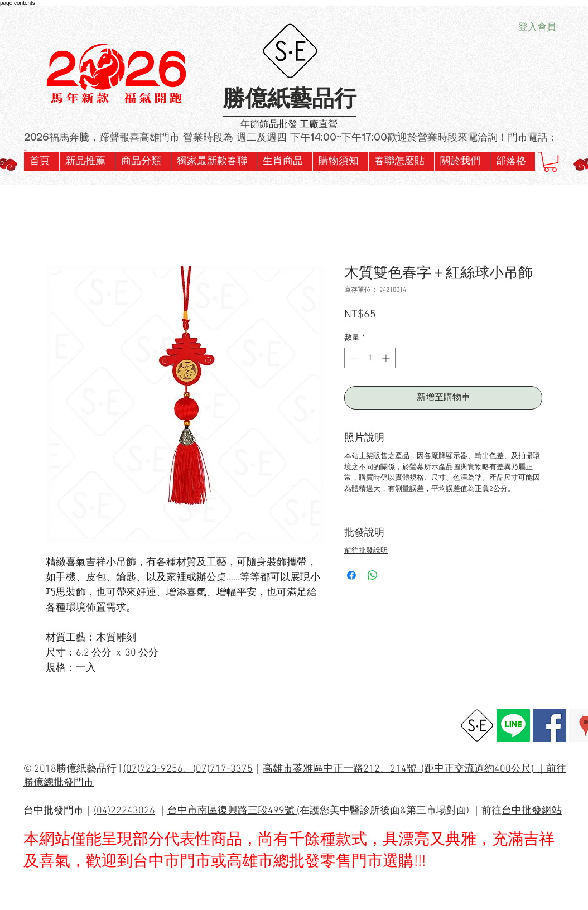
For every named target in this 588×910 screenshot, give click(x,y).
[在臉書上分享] (351, 575)
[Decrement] (353, 358)
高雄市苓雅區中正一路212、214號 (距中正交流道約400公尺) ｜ (404, 769)
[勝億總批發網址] (477, 725)
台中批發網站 (532, 811)
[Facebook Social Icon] (550, 725)
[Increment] (387, 358)
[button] (214, 162)
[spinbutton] (370, 358)
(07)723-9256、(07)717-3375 (188, 769)
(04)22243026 (124, 811)
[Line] (513, 725)
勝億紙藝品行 (290, 100)
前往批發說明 (366, 551)
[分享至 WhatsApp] (373, 575)
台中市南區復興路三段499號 (232, 811)
